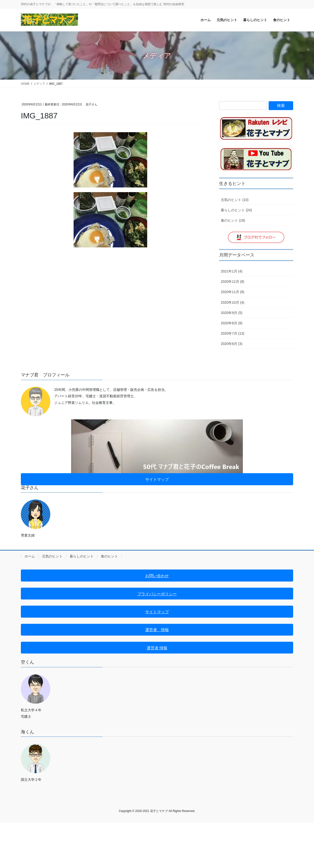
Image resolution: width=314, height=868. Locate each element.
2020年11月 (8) (233, 292)
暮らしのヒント (82, 556)
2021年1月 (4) (232, 271)
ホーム (30, 556)
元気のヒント (52, 556)
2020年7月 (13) (233, 333)
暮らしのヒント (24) (236, 210)
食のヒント (109, 556)
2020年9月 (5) (232, 313)
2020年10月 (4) (233, 302)
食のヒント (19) (233, 220)
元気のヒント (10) (235, 200)
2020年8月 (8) (232, 323)
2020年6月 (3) (232, 344)
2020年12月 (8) (233, 282)
